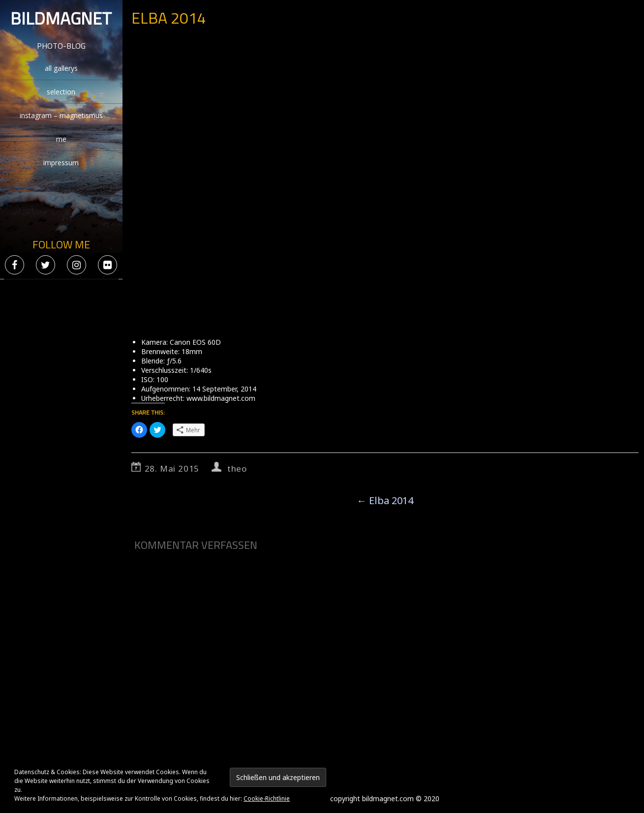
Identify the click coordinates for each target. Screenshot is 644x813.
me (61, 139)
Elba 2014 (385, 500)
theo (237, 468)
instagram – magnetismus (61, 115)
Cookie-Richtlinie (267, 798)
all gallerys (61, 68)
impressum (61, 163)
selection (61, 92)
